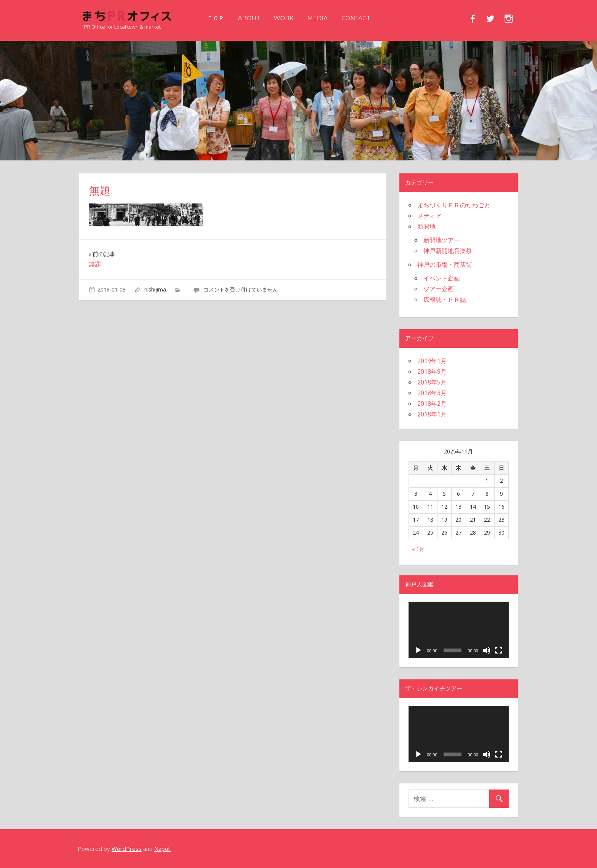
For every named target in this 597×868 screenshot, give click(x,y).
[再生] (418, 650)
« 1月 (418, 549)
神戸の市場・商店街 (445, 264)
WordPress (127, 849)
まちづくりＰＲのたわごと (454, 205)
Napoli (162, 849)
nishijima (155, 289)
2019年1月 (432, 361)
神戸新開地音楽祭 (448, 251)
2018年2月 (432, 404)
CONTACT (356, 18)
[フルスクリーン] (499, 650)
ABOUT (249, 18)
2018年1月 (432, 414)
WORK (284, 18)
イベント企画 (442, 278)
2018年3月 (432, 393)
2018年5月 (432, 382)
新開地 (426, 226)
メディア (429, 216)
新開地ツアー (442, 240)
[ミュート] (487, 650)
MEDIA (318, 18)
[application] (459, 630)
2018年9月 (432, 372)
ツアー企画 (439, 289)
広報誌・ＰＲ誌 (445, 299)
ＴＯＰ (216, 18)
